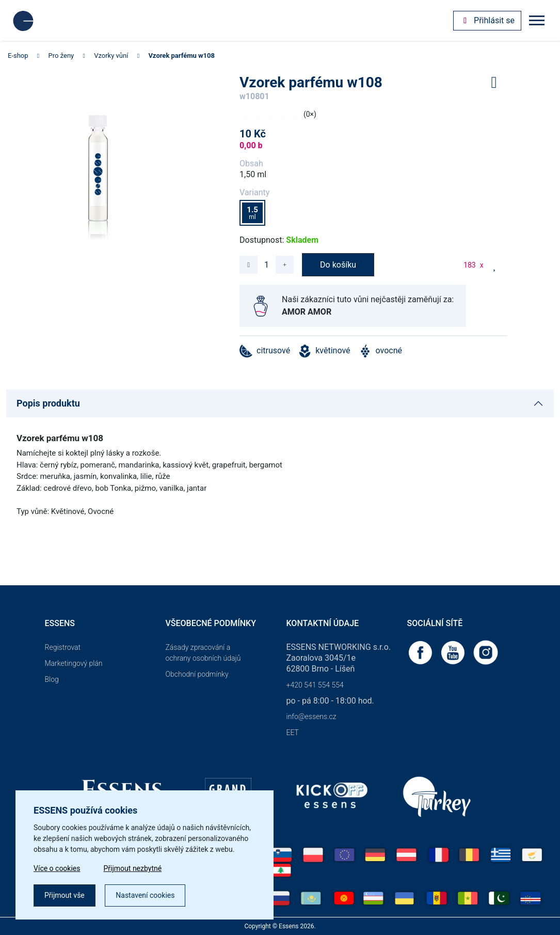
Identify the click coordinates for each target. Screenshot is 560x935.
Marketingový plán (74, 663)
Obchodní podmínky (197, 674)
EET (293, 733)
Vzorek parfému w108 (181, 56)
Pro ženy (61, 56)
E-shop (18, 56)
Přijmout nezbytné (133, 868)
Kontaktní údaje (323, 623)
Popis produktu (48, 403)
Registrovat (63, 647)
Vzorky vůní (111, 56)
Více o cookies (57, 868)
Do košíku (338, 265)
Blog (52, 679)
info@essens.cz (311, 716)
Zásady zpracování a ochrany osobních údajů (203, 653)
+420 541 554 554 (315, 685)
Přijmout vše (65, 895)
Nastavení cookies (145, 895)
